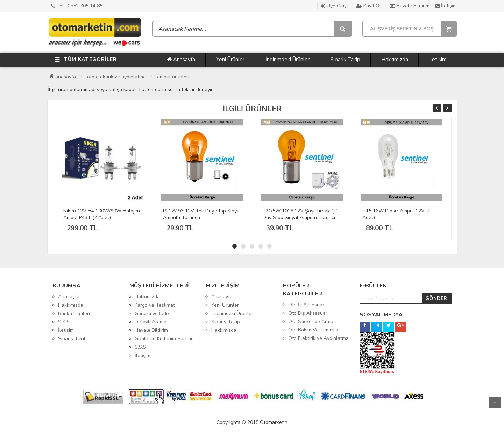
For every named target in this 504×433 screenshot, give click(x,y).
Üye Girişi (334, 6)
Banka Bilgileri (74, 313)
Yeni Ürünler (230, 60)
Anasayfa (181, 60)
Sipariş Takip (345, 60)
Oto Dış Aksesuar (308, 313)
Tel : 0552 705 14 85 (77, 6)
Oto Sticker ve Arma (311, 322)
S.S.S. (64, 322)
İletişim (446, 6)
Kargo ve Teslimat (155, 305)
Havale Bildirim (151, 330)
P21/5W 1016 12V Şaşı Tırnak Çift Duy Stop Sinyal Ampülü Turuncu (301, 214)
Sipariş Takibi (73, 339)
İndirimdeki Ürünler (288, 60)
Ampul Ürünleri (173, 77)
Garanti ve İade (152, 313)
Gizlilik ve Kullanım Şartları (164, 339)
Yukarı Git (495, 403)
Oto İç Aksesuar (306, 305)
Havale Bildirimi (410, 6)
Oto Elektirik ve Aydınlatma (116, 77)
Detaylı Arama (151, 322)
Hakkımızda (395, 60)
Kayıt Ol (369, 6)
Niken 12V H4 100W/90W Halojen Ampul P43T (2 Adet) (102, 214)
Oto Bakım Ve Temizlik (313, 330)
